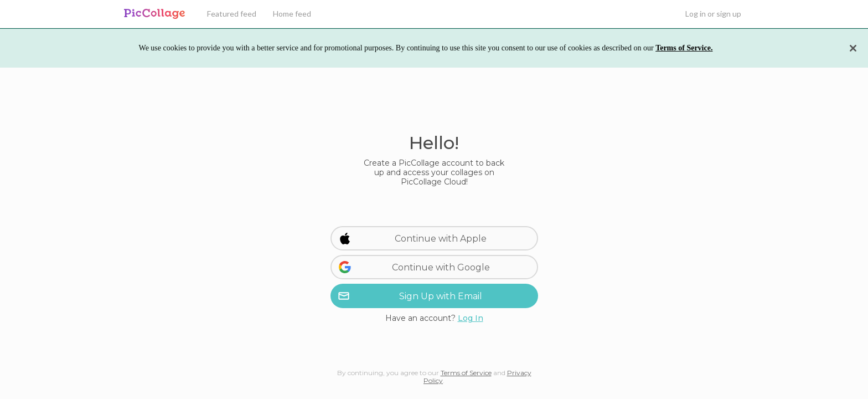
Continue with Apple (413, 238)
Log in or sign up (713, 14)
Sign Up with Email (410, 296)
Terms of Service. (684, 48)
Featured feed (232, 14)
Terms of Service (466, 373)
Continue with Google (414, 267)
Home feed (292, 14)
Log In (471, 318)
